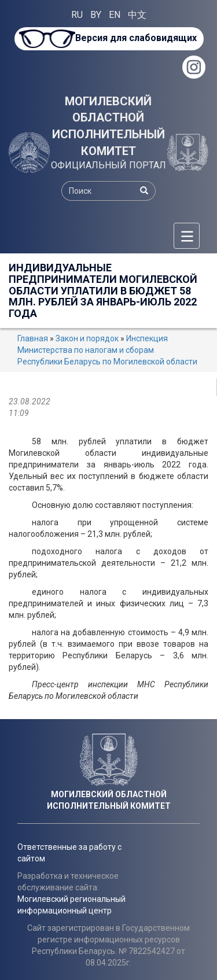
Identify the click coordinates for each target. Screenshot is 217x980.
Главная (33, 338)
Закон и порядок (87, 338)
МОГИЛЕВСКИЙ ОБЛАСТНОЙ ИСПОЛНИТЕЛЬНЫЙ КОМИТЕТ (108, 126)
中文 (137, 15)
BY (96, 15)
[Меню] (187, 236)
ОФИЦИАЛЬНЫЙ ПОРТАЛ (108, 165)
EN (115, 15)
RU (77, 15)
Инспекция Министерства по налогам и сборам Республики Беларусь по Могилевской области (107, 350)
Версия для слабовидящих (136, 38)
